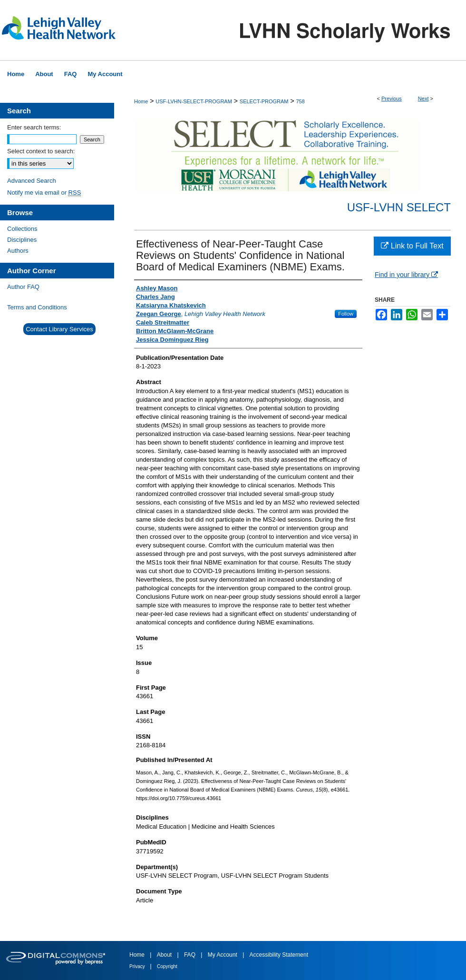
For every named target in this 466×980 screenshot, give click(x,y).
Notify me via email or (44, 193)
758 (300, 101)
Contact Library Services (59, 329)
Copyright (167, 966)
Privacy (138, 966)
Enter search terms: (34, 127)
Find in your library (406, 275)
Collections (22, 229)
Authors (18, 251)
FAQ (190, 955)
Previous (392, 99)
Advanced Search (32, 181)
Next (423, 99)
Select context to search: (41, 151)
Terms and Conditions (37, 307)
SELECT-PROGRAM (264, 101)
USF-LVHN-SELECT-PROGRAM (194, 101)
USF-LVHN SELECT (399, 207)
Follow (346, 314)
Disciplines (22, 240)
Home (141, 101)
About (165, 955)
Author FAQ (23, 287)
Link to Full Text (412, 246)
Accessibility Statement (279, 955)
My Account (223, 955)
